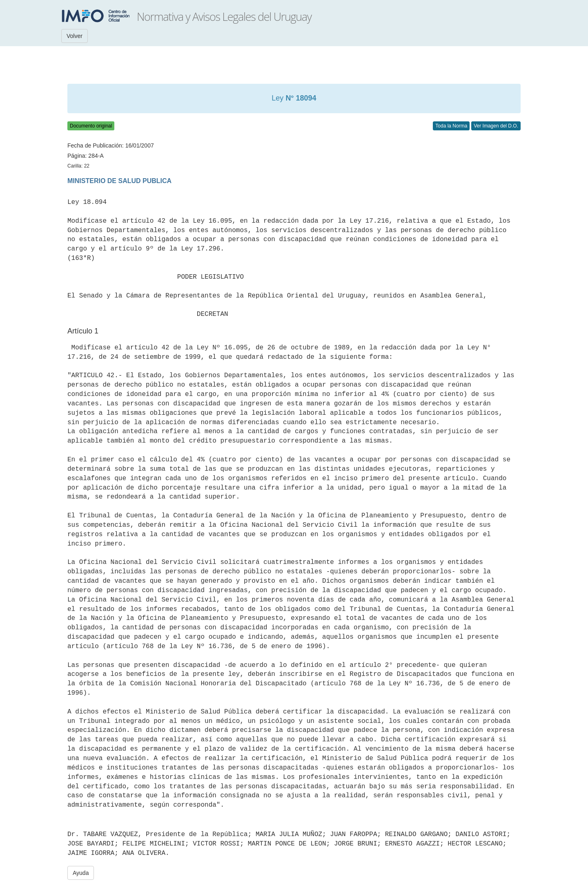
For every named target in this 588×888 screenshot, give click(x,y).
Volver (75, 36)
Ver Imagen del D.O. (496, 126)
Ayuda (81, 873)
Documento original (91, 126)
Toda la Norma (451, 126)
